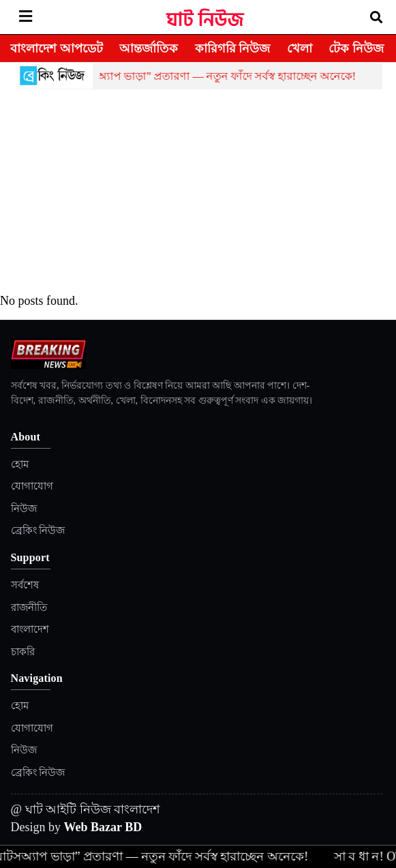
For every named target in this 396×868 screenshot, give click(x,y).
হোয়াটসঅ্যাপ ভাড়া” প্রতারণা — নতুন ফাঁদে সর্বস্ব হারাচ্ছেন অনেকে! (212, 76)
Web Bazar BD (103, 827)
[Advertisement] (198, 192)
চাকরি (23, 652)
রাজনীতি (29, 608)
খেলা (300, 48)
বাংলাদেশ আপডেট (57, 48)
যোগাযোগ (32, 486)
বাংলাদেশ (30, 629)
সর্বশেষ (25, 585)
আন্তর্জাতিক (149, 48)
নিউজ (24, 509)
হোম (20, 464)
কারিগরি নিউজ (233, 48)
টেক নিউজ (356, 48)
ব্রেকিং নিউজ (38, 530)
